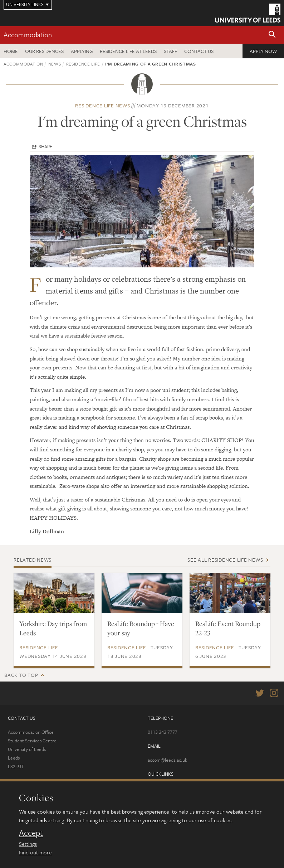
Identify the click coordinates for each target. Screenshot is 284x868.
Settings (28, 844)
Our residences (44, 51)
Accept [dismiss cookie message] (31, 833)
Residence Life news (102, 105)
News (55, 64)
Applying (82, 51)
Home (11, 51)
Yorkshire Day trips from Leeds (53, 628)
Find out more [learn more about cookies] (35, 852)
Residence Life (83, 64)
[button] (272, 35)
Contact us (199, 51)
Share (45, 146)
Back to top (21, 675)
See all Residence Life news (225, 560)
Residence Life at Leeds (128, 51)
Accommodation (28, 35)
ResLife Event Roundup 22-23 (228, 628)
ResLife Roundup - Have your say (141, 628)
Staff (170, 51)
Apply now (263, 51)
